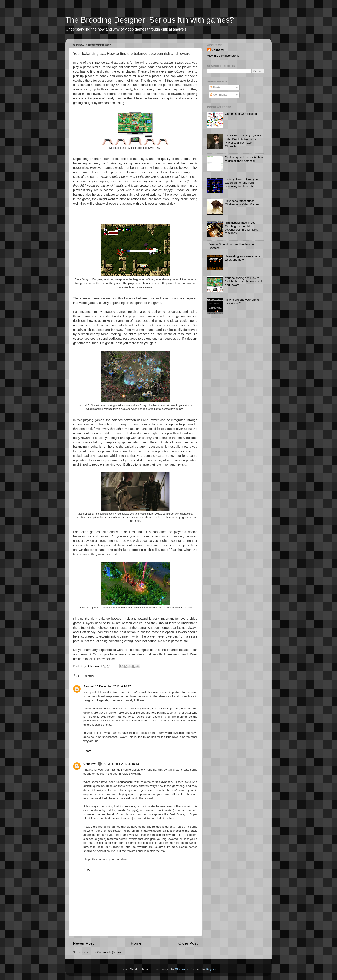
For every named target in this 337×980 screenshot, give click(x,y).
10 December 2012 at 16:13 (121, 764)
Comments (218, 95)
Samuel (89, 686)
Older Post (188, 943)
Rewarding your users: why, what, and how (243, 258)
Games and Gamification (241, 114)
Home (136, 943)
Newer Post (83, 943)
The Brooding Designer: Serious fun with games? (150, 20)
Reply (87, 751)
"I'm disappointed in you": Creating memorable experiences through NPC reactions (241, 228)
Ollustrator (182, 969)
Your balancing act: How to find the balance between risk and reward (244, 281)
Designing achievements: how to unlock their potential (244, 159)
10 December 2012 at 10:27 (113, 686)
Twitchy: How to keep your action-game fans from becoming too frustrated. (242, 183)
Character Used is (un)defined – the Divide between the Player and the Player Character (244, 141)
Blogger (211, 969)
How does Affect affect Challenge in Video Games (242, 203)
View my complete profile (223, 56)
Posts (215, 87)
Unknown (90, 764)
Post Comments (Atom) (106, 952)
